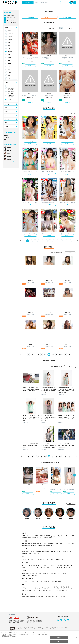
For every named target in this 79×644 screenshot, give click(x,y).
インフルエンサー (66, 589)
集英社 (9, 49)
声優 (59, 587)
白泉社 (9, 69)
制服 (34, 559)
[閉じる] (77, 638)
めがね (50, 559)
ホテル (47, 581)
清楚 (25, 575)
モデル (51, 587)
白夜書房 (9, 72)
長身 (69, 565)
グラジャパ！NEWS (11, 22)
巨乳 (36, 565)
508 (56, 456)
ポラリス (31, 554)
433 (41, 355)
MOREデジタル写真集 (56, 544)
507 (53, 456)
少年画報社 (10, 57)
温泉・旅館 (56, 581)
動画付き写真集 (45, 552)
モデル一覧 (14, 162)
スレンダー (27, 565)
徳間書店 (9, 63)
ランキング (7, 137)
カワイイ (62, 573)
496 (69, 355)
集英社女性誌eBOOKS (27, 546)
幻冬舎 (9, 46)
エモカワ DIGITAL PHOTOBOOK (11, 96)
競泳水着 (42, 559)
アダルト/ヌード (62, 591)
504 (41, 456)
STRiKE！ (9, 86)
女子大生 (66, 587)
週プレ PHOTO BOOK (27, 544)
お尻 (43, 565)
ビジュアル (8, 112)
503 (38, 456)
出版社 (7, 27)
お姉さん (34, 573)
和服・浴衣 (59, 559)
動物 (55, 597)
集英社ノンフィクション (39, 546)
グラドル (26, 587)
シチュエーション (9, 119)
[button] (75, 475)
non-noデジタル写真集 (67, 544)
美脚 (62, 565)
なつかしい (52, 573)
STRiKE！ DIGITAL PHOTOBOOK (11, 89)
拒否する (59, 637)
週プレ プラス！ (10, 20)
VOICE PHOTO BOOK (55, 552)
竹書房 (9, 60)
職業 (6, 123)
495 (66, 355)
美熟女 (43, 573)
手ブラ (26, 597)
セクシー (71, 573)
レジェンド (37, 591)
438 (60, 355)
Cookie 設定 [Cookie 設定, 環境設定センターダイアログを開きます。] (59, 634)
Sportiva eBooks (50, 546)
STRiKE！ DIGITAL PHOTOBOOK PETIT (11, 92)
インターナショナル (57, 567)
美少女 (26, 573)
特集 (5, 140)
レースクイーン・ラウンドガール (32, 589)
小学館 (9, 54)
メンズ (47, 597)
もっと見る (71, 503)
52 (70, 241)
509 (60, 456)
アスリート (53, 591)
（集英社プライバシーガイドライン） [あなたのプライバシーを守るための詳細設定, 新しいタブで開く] (9, 637)
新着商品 (6, 135)
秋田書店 (9, 31)
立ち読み (30, 66)
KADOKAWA (10, 37)
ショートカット (53, 565)
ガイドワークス (10, 34)
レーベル (7, 82)
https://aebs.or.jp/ (20, 629)
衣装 (6, 108)
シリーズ (7, 104)
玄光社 (9, 43)
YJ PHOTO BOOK (37, 544)
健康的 (26, 567)
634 (66, 456)
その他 (7, 127)
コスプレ (26, 559)
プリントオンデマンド (66, 552)
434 (45, 355)
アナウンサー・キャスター (51, 589)
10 (61, 241)
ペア (25, 581)
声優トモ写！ (25, 554)
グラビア (9, 100)
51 (67, 241)
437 (56, 355)
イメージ (7, 115)
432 (38, 355)
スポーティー (44, 567)
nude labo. (36, 554)
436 (53, 355)
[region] (39, 638)
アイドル (36, 587)
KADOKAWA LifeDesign (12, 40)
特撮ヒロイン (27, 591)
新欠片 (9, 66)
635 (69, 456)
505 (45, 456)
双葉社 (9, 75)
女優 (44, 587)
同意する (59, 641)
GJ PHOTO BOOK (46, 544)
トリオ (32, 581)
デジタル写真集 (10, 16)
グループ (39, 581)
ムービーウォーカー (11, 78)
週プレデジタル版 (11, 18)
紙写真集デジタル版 (27, 552)
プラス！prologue (36, 552)
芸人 (45, 591)
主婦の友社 (10, 52)
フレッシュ (34, 567)
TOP (4, 7)
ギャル (67, 567)
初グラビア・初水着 (36, 597)
